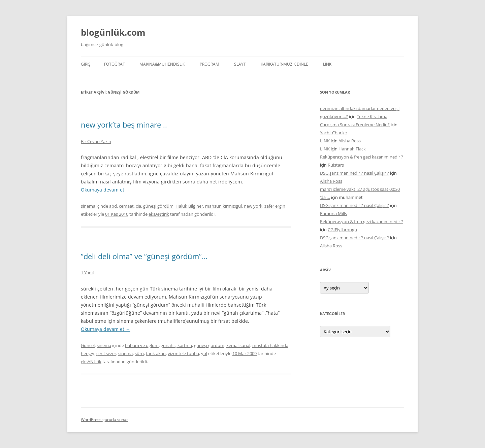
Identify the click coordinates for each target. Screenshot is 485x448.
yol (204, 353)
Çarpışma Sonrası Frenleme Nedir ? (355, 125)
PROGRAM (209, 64)
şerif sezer (106, 353)
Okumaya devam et (106, 190)
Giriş (86, 64)
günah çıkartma (176, 345)
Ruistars (336, 165)
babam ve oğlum (142, 345)
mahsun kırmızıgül (223, 206)
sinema (88, 206)
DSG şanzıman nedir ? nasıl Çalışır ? (354, 173)
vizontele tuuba (183, 353)
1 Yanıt (88, 273)
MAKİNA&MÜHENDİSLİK (162, 64)
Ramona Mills (333, 213)
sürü (139, 353)
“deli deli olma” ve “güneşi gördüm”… (144, 256)
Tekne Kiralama (372, 116)
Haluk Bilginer (189, 206)
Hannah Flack (352, 149)
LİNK (327, 64)
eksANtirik (159, 214)
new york (253, 206)
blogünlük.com (113, 32)
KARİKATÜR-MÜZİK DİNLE (284, 64)
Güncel (88, 345)
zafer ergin (275, 206)
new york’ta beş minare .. (124, 125)
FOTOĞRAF (114, 64)
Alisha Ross (350, 141)
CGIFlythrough (342, 230)
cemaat (126, 206)
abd (113, 206)
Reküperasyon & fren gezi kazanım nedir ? (362, 157)
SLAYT (240, 64)
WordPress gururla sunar (104, 420)
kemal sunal (238, 345)
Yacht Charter (334, 133)
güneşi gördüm (158, 206)
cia (138, 206)
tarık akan (156, 353)
